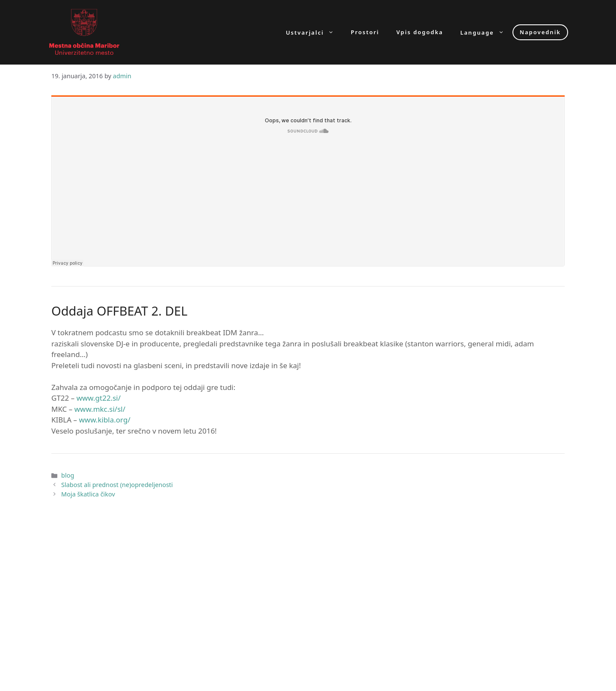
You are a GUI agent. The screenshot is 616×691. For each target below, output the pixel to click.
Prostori (365, 32)
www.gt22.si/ (99, 398)
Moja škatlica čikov (88, 494)
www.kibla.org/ (104, 420)
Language (486, 32)
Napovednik (540, 32)
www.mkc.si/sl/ (100, 409)
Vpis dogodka (420, 32)
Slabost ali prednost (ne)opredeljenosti (117, 485)
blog (68, 475)
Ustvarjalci (314, 32)
